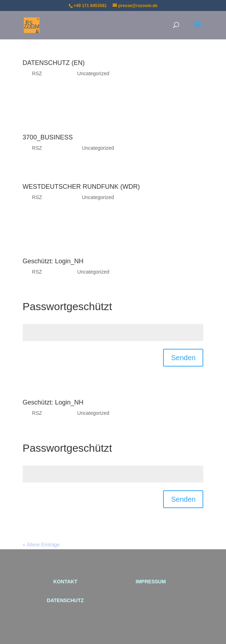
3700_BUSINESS (48, 137)
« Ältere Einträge (41, 545)
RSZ (37, 73)
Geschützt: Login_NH (53, 261)
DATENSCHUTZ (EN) (54, 63)
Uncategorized (93, 73)
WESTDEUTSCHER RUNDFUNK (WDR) (81, 187)
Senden (183, 358)
